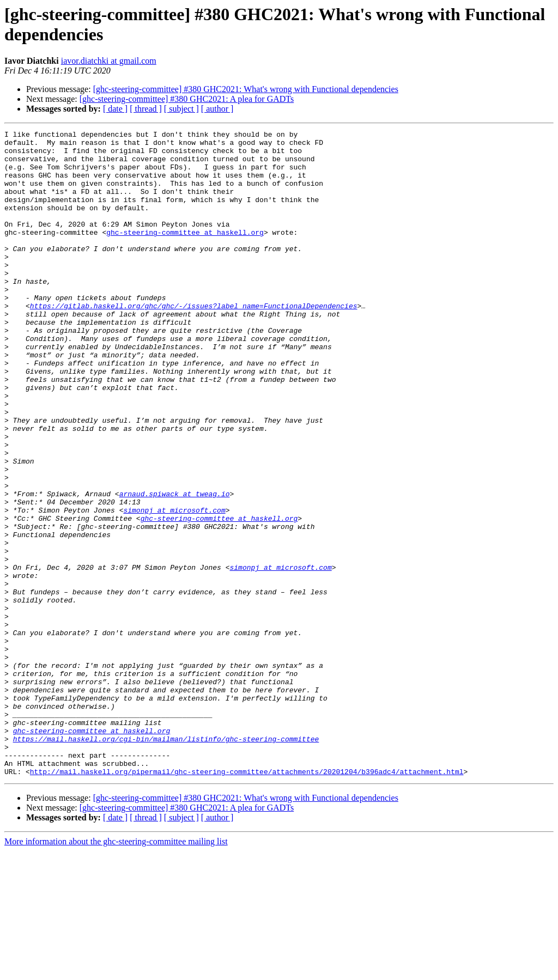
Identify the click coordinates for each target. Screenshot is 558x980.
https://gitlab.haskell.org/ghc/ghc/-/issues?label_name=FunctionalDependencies (194, 342)
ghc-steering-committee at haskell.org (185, 253)
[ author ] (217, 109)
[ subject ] (181, 109)
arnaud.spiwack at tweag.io (175, 567)
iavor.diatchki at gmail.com (109, 61)
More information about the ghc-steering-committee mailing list (116, 970)
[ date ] (115, 109)
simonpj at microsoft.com (174, 587)
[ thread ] (146, 109)
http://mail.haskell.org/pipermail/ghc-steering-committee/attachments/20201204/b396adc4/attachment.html (247, 900)
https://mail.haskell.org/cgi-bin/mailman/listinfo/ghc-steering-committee (166, 861)
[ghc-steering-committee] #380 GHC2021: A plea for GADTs (187, 99)
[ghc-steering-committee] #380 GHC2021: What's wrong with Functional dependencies (246, 89)
